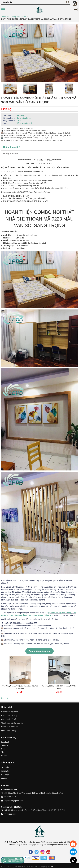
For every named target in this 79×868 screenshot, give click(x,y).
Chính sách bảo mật (9, 716)
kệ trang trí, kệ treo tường (60, 613)
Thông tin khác (11, 154)
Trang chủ (5, 767)
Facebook (5, 742)
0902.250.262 (10, 814)
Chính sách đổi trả (9, 719)
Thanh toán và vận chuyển (12, 723)
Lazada (4, 756)
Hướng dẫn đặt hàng (10, 712)
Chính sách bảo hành (10, 727)
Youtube (5, 745)
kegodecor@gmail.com (14, 801)
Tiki (3, 752)
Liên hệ (4, 779)
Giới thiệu (5, 771)
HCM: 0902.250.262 (15, 861)
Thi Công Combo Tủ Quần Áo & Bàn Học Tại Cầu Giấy (20, 687)
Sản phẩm (5, 775)
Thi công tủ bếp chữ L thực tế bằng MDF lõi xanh (59, 687)
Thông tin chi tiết (12, 147)
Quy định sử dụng (9, 730)
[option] (10, 89)
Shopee (4, 749)
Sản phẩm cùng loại (39, 651)
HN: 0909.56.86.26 (14, 859)
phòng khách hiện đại (41, 615)
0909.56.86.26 (10, 797)
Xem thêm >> (7, 698)
